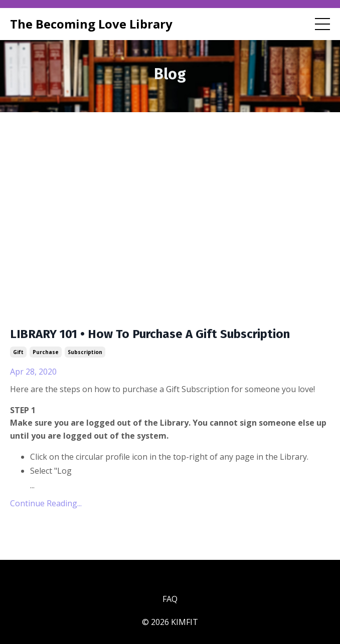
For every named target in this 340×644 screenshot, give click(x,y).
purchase (46, 352)
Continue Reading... (46, 503)
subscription (85, 352)
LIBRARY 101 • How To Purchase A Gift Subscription (150, 334)
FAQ (170, 599)
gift (18, 352)
